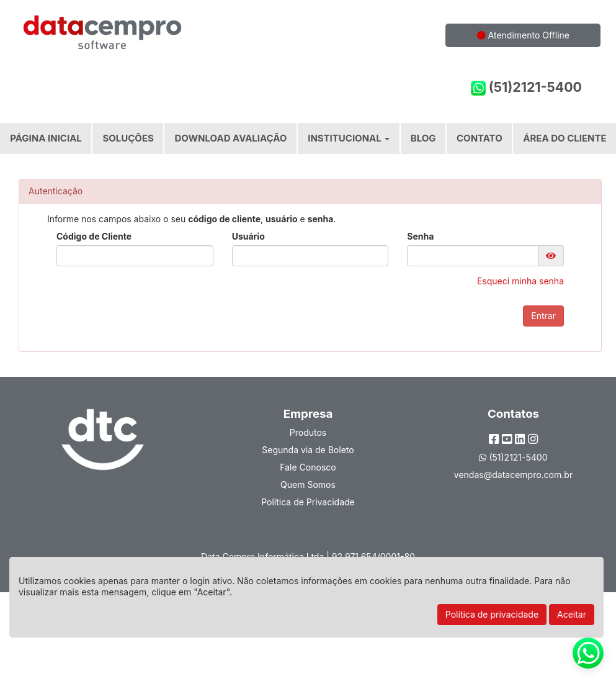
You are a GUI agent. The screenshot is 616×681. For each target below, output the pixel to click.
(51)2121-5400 (526, 87)
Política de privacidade (492, 614)
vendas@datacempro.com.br (513, 475)
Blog (423, 138)
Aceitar (572, 614)
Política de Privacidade (308, 502)
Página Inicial (46, 138)
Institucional (349, 138)
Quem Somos (308, 485)
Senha (420, 236)
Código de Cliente (94, 236)
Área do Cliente (565, 138)
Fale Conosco (308, 467)
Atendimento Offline (523, 35)
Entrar (543, 316)
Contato (480, 138)
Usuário (248, 236)
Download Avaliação (231, 138)
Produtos (308, 432)
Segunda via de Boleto (308, 450)
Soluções (128, 138)
